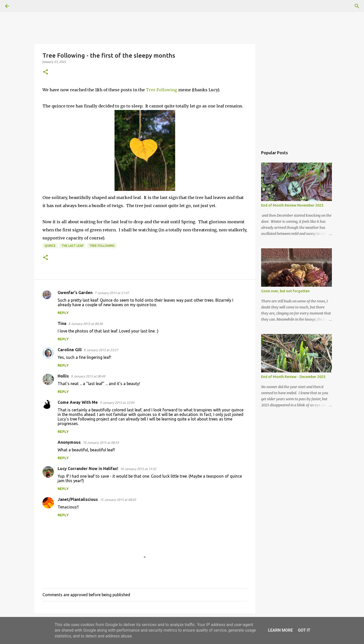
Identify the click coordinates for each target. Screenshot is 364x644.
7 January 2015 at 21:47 (112, 293)
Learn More (280, 630)
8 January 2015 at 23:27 (101, 350)
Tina (62, 323)
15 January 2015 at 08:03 (118, 500)
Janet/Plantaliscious (78, 499)
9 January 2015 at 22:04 (117, 403)
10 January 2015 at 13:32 (138, 469)
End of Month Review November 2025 (292, 205)
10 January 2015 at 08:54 (101, 442)
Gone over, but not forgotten (285, 291)
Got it (304, 630)
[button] (45, 72)
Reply (63, 313)
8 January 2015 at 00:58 (85, 324)
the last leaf (72, 246)
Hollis (63, 376)
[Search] (21, 6)
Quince (50, 246)
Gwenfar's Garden (75, 293)
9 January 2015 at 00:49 (88, 376)
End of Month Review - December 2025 (293, 377)
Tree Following (162, 90)
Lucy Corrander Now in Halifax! (88, 469)
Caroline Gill (70, 350)
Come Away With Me (78, 402)
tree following (102, 246)
